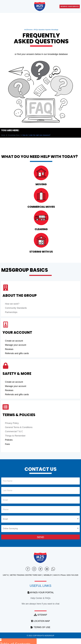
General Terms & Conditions (19, 427)
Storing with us (41, 252)
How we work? (12, 304)
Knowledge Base (14, 135)
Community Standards (16, 308)
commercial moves (41, 207)
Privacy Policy (12, 423)
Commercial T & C (14, 431)
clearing (41, 229)
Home (3, 135)
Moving (41, 184)
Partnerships (11, 312)
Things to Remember (15, 436)
